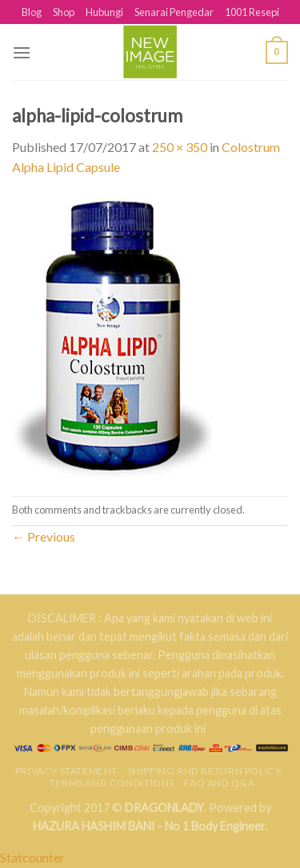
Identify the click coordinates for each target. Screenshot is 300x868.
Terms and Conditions (112, 783)
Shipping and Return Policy (205, 771)
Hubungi (104, 12)
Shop (64, 12)
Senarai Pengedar (174, 12)
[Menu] (22, 52)
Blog (32, 12)
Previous (44, 536)
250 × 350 (180, 147)
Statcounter (32, 857)
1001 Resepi (252, 12)
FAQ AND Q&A (219, 783)
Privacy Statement (66, 771)
